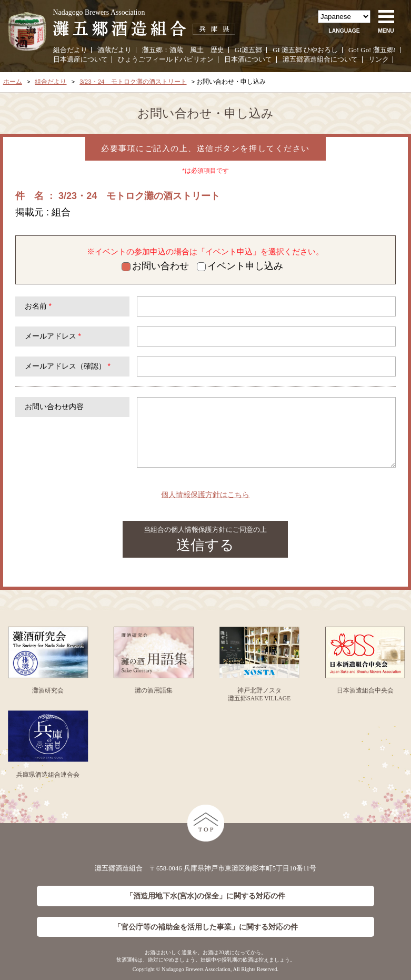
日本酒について (248, 59)
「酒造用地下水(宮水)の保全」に (205, 896)
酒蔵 (176, 50)
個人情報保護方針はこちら (205, 494)
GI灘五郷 (249, 50)
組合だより (70, 50)
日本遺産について (81, 59)
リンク (379, 59)
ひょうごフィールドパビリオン (166, 59)
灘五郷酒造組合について (320, 59)
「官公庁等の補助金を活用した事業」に (206, 927)
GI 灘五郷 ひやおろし (305, 50)
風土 (197, 50)
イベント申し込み (240, 266)
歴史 (217, 50)
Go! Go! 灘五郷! (372, 50)
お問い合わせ (155, 266)
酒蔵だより (114, 50)
